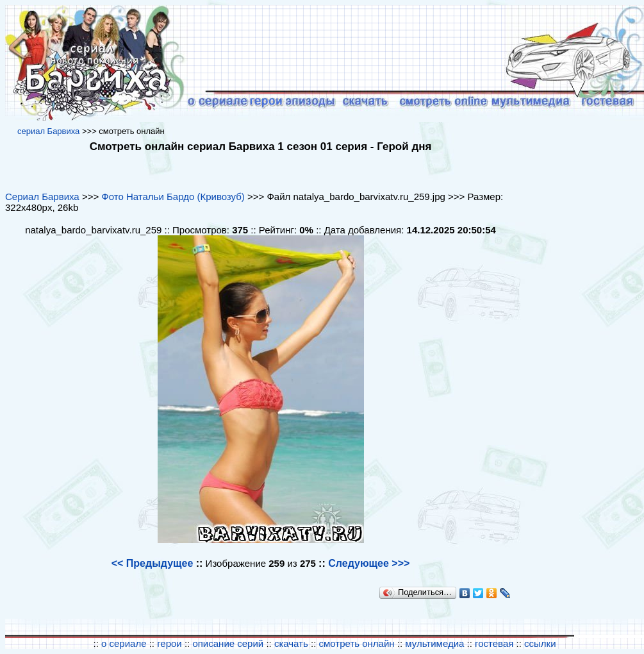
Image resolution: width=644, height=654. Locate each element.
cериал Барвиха (48, 131)
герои (169, 643)
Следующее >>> (369, 563)
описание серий (228, 643)
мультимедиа (434, 643)
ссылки (540, 643)
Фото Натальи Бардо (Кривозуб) (173, 197)
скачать (293, 643)
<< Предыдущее (153, 563)
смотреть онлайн (357, 643)
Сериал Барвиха (42, 197)
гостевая (494, 643)
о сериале (124, 643)
